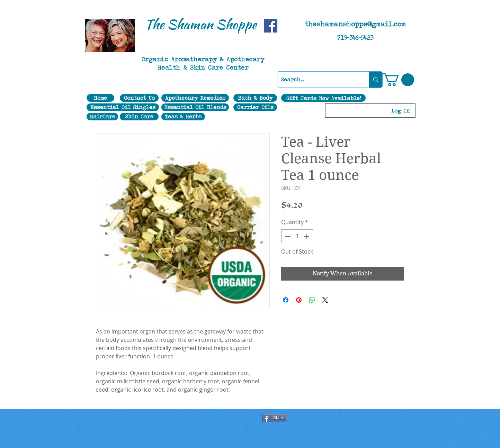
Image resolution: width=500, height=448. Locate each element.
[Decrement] (287, 236)
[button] (398, 80)
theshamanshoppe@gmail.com (355, 24)
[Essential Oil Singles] (123, 107)
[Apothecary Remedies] (195, 98)
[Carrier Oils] (255, 107)
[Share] (275, 418)
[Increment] (307, 236)
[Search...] (318, 80)
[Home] (100, 98)
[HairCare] (102, 117)
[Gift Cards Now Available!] (323, 98)
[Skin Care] (139, 117)
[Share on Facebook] (286, 300)
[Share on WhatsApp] (312, 300)
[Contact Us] (139, 98)
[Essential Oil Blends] (195, 107)
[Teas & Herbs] (183, 117)
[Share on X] (325, 300)
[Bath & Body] (255, 98)
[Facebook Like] (184, 419)
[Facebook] (271, 26)
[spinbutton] (297, 236)
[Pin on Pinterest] (299, 300)
